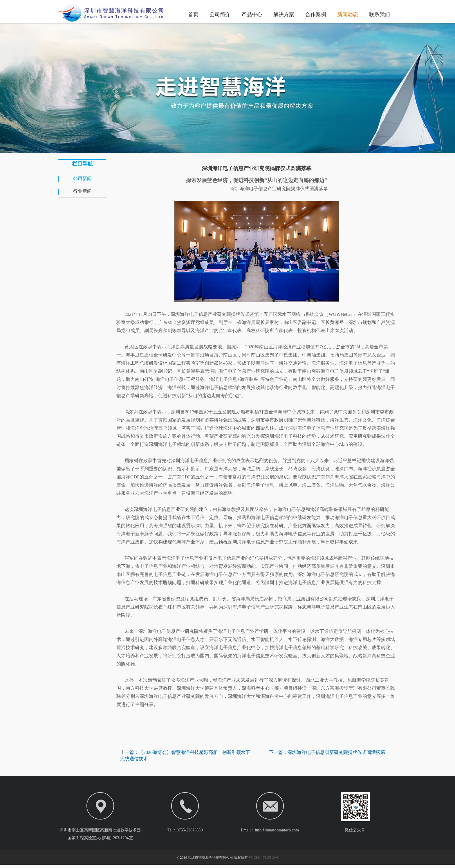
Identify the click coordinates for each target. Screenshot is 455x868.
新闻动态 (348, 14)
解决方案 (284, 14)
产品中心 (252, 14)
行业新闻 (82, 191)
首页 (193, 14)
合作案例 (316, 14)
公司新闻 (82, 178)
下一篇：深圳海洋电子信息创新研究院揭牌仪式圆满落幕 (327, 752)
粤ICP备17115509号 (263, 861)
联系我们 (380, 14)
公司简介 (220, 14)
